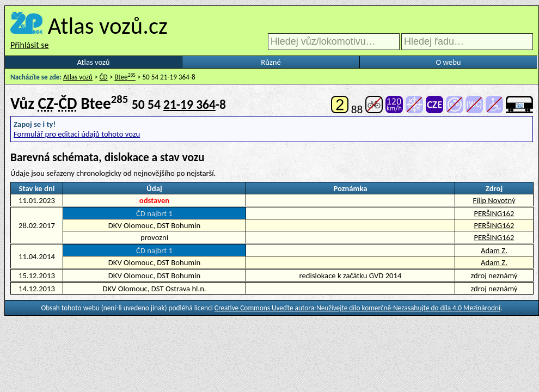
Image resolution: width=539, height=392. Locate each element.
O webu (448, 62)
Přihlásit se (29, 45)
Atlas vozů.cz (108, 26)
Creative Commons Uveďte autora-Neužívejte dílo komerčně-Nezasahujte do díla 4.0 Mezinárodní (357, 308)
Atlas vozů (94, 62)
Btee (125, 77)
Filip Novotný (494, 200)
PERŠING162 (494, 213)
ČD (104, 77)
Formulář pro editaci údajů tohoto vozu (77, 134)
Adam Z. (494, 250)
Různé (271, 62)
